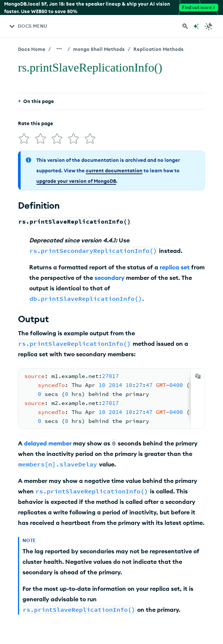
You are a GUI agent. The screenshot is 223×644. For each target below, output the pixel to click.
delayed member (48, 443)
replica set (175, 267)
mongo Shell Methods (99, 49)
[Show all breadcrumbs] (59, 49)
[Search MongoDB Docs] (185, 26)
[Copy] (198, 376)
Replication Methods (159, 49)
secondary (109, 278)
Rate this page (36, 123)
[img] (24, 139)
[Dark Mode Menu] (209, 26)
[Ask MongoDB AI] (196, 26)
